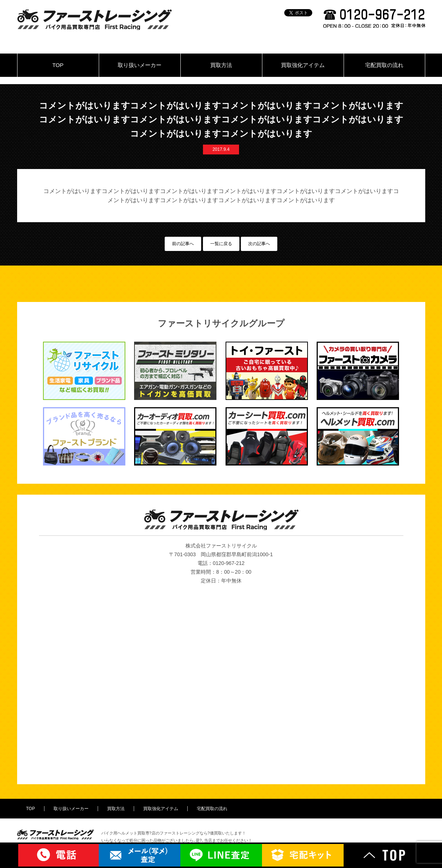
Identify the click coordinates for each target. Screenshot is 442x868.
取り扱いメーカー (140, 65)
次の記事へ (259, 244)
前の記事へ (183, 244)
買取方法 (221, 65)
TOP (58, 65)
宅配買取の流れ (384, 65)
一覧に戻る (221, 244)
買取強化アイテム (303, 65)
